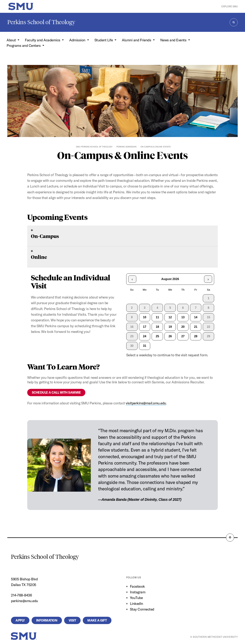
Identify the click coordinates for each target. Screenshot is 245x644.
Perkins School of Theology (41, 22)
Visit (72, 620)
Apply (20, 620)
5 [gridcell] (170, 308)
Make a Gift (97, 620)
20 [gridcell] (183, 327)
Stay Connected (142, 609)
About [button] (12, 40)
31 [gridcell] (145, 346)
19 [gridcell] (170, 327)
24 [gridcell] (145, 336)
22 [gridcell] (208, 327)
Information (47, 620)
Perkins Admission (126, 147)
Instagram (138, 592)
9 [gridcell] (132, 317)
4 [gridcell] (157, 308)
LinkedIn (136, 603)
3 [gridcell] (145, 308)
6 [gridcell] (183, 308)
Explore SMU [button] (230, 6)
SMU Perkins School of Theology (94, 147)
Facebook (137, 586)
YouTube (136, 598)
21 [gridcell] (196, 327)
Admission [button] (78, 40)
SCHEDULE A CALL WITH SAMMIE (56, 392)
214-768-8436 (21, 595)
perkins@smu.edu (24, 601)
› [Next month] (208, 279)
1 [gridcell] (209, 298)
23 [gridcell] (132, 336)
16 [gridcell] (132, 327)
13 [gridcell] (183, 317)
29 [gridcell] (208, 336)
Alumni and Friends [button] (137, 40)
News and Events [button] (174, 40)
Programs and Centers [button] (24, 45)
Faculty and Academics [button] (43, 40)
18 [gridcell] (157, 327)
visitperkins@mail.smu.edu (146, 403)
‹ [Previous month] (132, 279)
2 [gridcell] (132, 308)
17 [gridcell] (145, 327)
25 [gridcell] (157, 336)
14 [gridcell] (196, 317)
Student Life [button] (104, 40)
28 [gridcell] (196, 336)
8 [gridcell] (209, 308)
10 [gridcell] (145, 317)
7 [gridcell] (196, 308)
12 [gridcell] (170, 317)
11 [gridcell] (157, 317)
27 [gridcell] (183, 336)
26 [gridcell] (170, 336)
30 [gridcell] (132, 346)
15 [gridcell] (208, 317)
